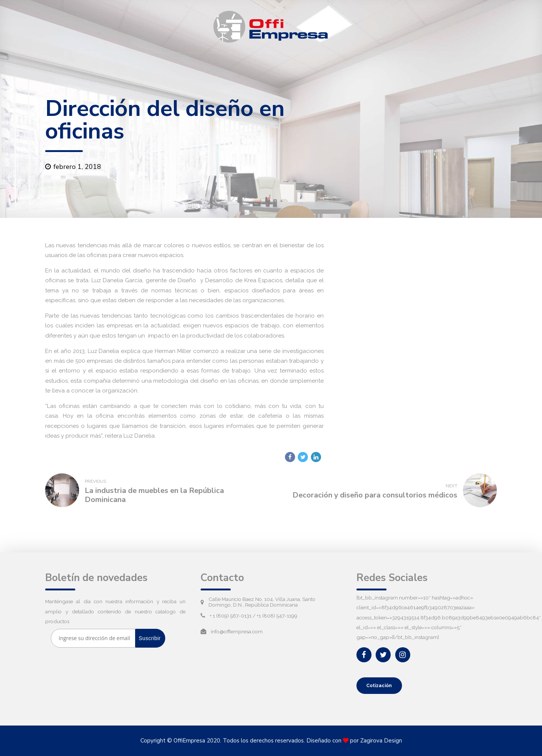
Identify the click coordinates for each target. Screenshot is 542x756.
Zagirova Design (381, 741)
